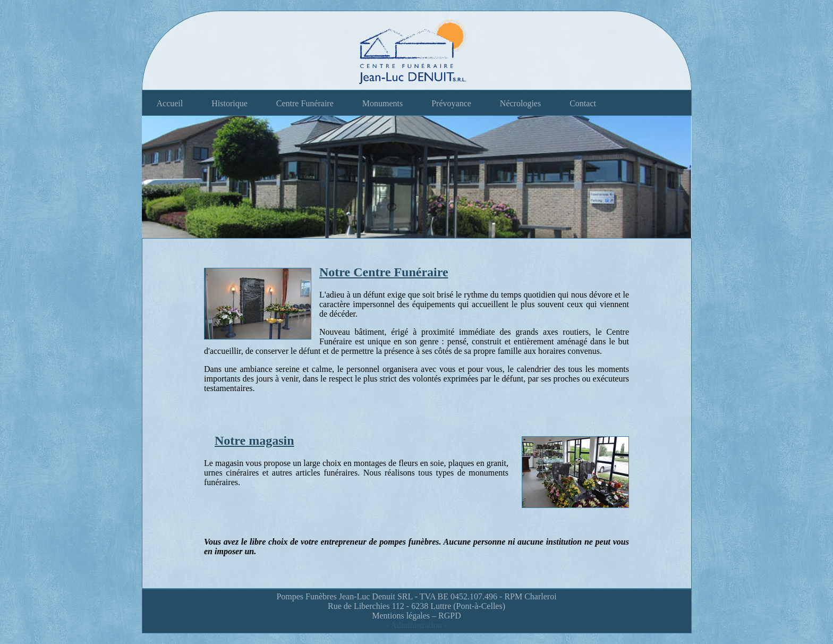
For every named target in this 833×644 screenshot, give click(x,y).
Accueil (170, 103)
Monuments (382, 103)
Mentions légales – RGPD (416, 616)
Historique (229, 103)
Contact (583, 103)
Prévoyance (451, 103)
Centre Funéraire (305, 103)
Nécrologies (520, 103)
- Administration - (417, 625)
